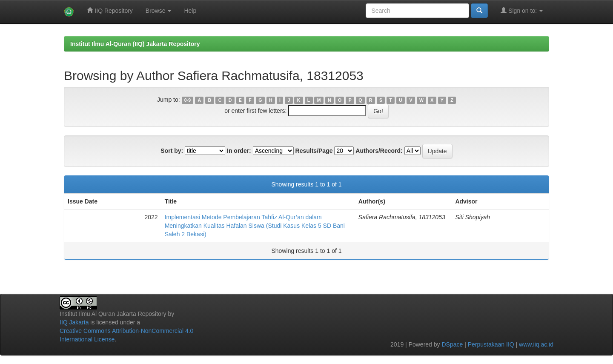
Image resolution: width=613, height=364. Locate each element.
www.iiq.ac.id (536, 344)
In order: (239, 151)
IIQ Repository (110, 10)
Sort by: (172, 151)
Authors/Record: (379, 151)
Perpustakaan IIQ (491, 344)
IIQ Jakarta (74, 322)
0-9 (188, 100)
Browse (159, 11)
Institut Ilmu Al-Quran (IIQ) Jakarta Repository (135, 44)
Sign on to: (522, 10)
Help (190, 11)
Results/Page (314, 151)
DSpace (452, 344)
